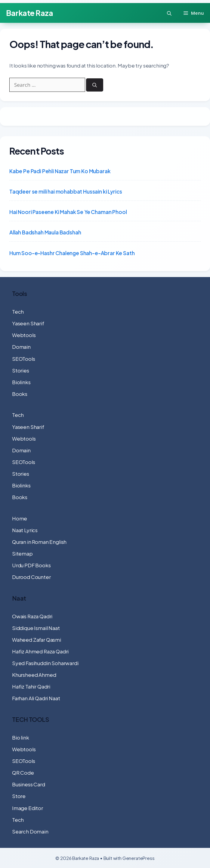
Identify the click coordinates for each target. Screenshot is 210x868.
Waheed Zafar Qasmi (37, 640)
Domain (21, 347)
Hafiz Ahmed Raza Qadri (40, 651)
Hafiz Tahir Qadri (31, 686)
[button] (169, 13)
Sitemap (22, 553)
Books (20, 394)
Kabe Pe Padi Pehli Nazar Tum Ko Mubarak (60, 171)
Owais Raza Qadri (32, 616)
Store (19, 796)
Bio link (21, 737)
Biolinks (21, 382)
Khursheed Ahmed (34, 675)
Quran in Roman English (39, 542)
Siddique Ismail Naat (36, 628)
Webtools (24, 335)
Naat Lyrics (25, 530)
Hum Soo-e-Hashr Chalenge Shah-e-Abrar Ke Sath (72, 253)
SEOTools (24, 359)
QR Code (23, 773)
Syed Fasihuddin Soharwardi (45, 663)
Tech (18, 312)
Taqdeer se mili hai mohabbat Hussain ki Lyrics (66, 191)
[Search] (95, 85)
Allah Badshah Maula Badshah (45, 232)
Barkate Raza (29, 13)
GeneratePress (139, 858)
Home (20, 518)
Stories (21, 370)
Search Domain (30, 831)
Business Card (29, 784)
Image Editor (28, 808)
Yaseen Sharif (28, 323)
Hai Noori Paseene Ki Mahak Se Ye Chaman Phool (68, 212)
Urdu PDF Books (31, 565)
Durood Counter (31, 577)
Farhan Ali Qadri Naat (36, 698)
